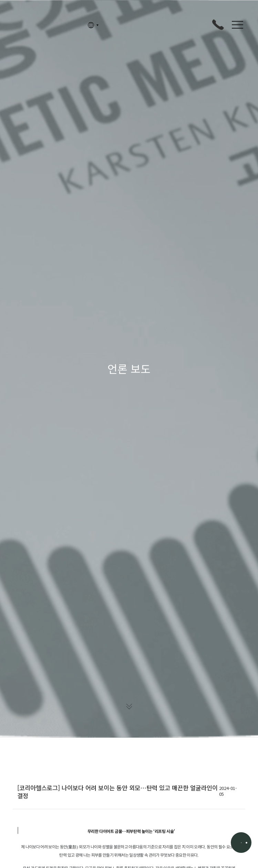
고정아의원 (46, 25)
